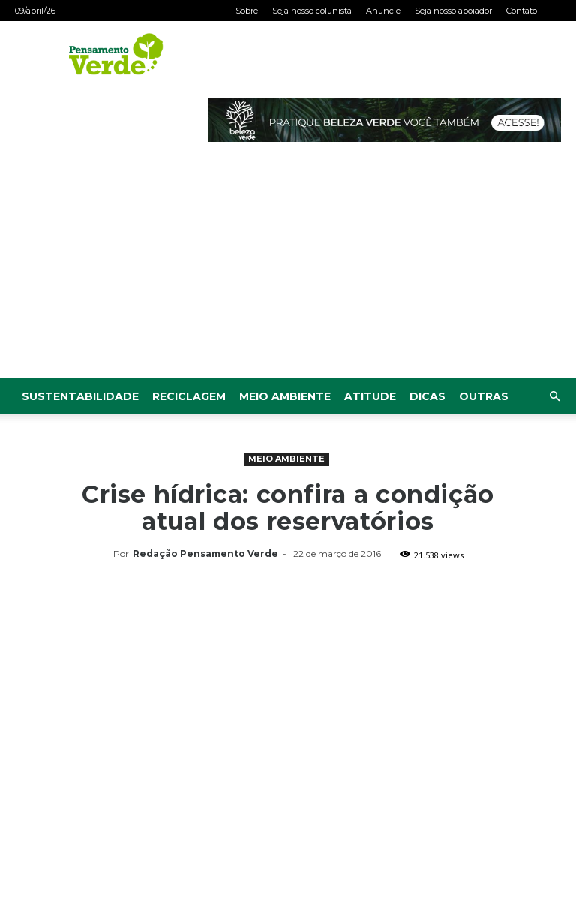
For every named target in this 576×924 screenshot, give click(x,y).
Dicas (427, 396)
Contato (522, 11)
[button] (554, 397)
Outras (484, 396)
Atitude (370, 396)
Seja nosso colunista (312, 11)
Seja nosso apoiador (453, 11)
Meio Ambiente (285, 396)
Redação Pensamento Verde (205, 554)
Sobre (247, 11)
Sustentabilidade (80, 396)
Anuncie (383, 11)
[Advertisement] (288, 266)
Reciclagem (189, 396)
